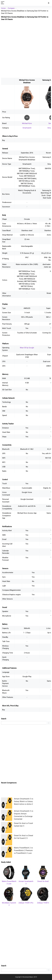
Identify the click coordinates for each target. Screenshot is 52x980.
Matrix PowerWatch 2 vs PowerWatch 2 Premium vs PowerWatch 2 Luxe (23, 850)
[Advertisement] (26, 49)
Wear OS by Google (27, 348)
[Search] (49, 3)
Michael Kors (27, 123)
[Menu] (3, 3)
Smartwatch (27, 128)
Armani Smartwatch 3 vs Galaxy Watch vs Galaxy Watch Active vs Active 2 (24, 801)
